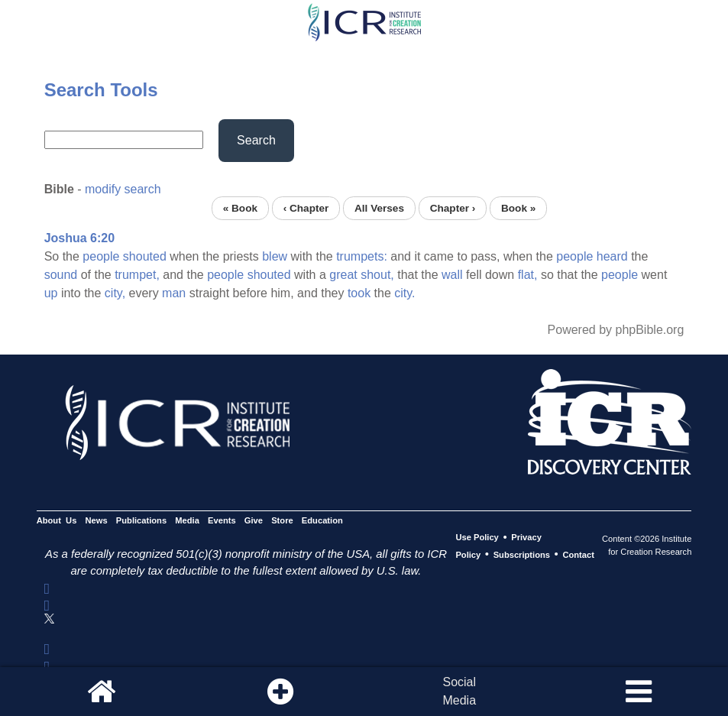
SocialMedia (459, 691)
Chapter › (453, 208)
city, (115, 293)
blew (275, 256)
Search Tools (101, 90)
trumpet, (137, 275)
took (359, 293)
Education (322, 520)
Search (256, 140)
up (51, 293)
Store (282, 520)
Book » (518, 208)
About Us (57, 520)
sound (61, 275)
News (97, 520)
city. (404, 293)
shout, (377, 275)
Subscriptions (522, 555)
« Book (240, 208)
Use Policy (477, 538)
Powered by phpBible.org (616, 330)
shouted (145, 256)
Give (254, 520)
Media (187, 520)
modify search (123, 189)
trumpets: (362, 256)
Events (222, 520)
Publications (141, 520)
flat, (528, 275)
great (343, 275)
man (174, 293)
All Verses (379, 208)
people (101, 256)
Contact (578, 555)
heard (612, 256)
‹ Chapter (306, 208)
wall (452, 275)
